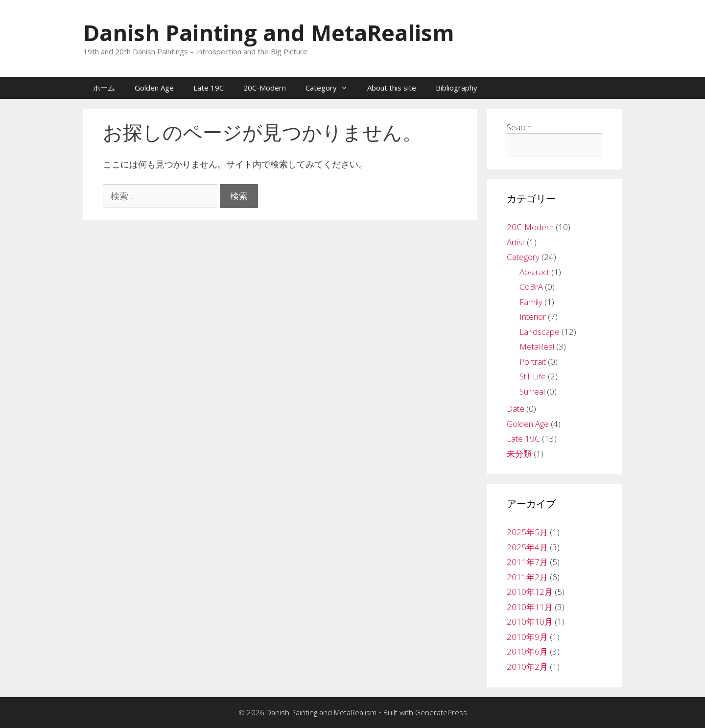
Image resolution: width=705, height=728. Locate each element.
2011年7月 (527, 562)
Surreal (532, 391)
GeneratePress (441, 712)
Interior (533, 317)
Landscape (540, 332)
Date (516, 409)
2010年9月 (527, 637)
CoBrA (531, 287)
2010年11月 (530, 607)
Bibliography (457, 88)
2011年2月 (527, 577)
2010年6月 (527, 651)
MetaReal (537, 346)
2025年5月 (527, 532)
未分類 (519, 454)
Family (531, 302)
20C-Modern (265, 88)
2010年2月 (527, 667)
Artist (516, 242)
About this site (392, 88)
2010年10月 (530, 622)
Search (519, 127)
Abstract (534, 272)
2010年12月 (530, 592)
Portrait (533, 362)
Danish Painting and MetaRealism (269, 33)
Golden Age (154, 88)
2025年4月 (527, 547)
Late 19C (209, 88)
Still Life (533, 376)
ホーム (104, 88)
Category (331, 88)
